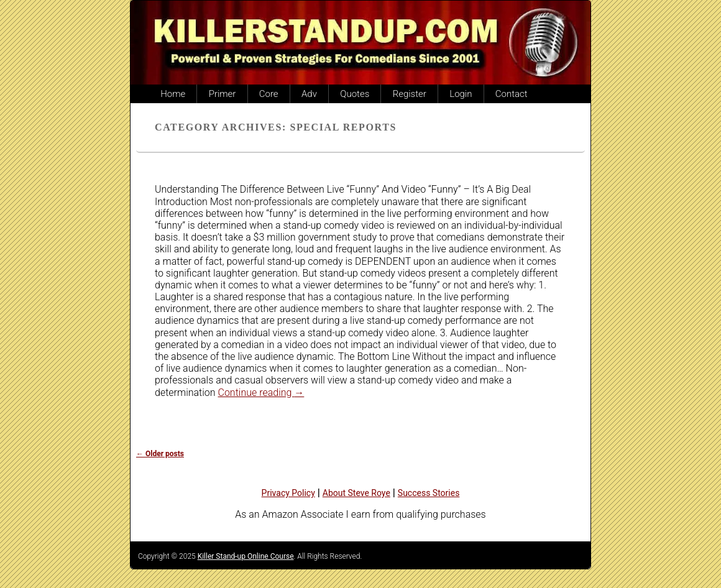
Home (173, 94)
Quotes (355, 94)
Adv (309, 94)
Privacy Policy (288, 493)
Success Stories (429, 493)
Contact (512, 94)
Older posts (160, 454)
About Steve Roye (356, 493)
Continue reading (261, 393)
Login (461, 94)
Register (410, 94)
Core (269, 94)
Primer (223, 94)
